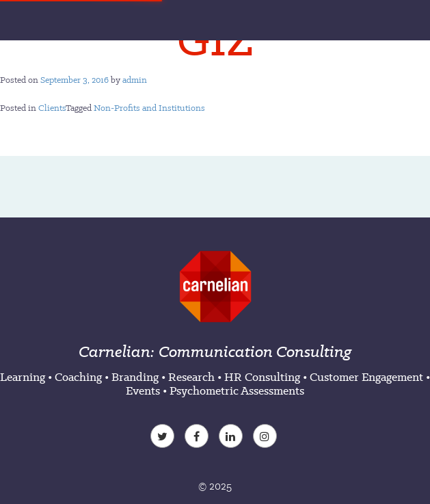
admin (135, 80)
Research (191, 377)
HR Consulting (262, 377)
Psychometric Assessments (237, 390)
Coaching (78, 377)
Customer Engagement (366, 377)
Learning (23, 377)
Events (143, 390)
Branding (135, 377)
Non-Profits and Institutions (149, 108)
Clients (52, 108)
